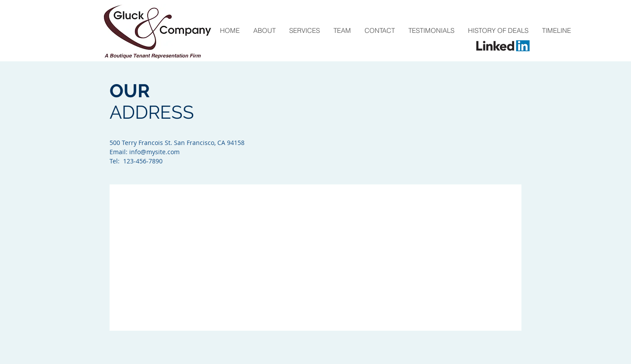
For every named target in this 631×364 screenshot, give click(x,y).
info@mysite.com (154, 152)
